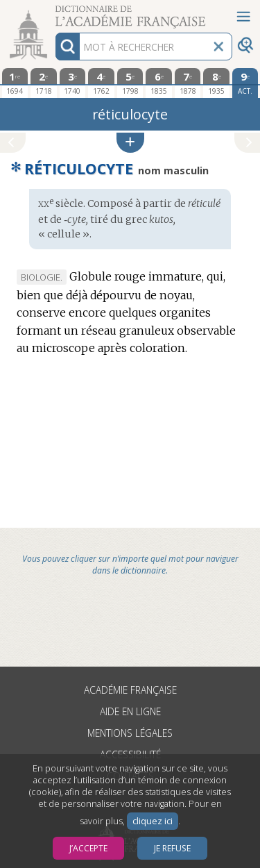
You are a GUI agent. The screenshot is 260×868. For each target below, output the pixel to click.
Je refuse (172, 848)
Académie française (130, 690)
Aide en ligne (130, 711)
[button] (130, 143)
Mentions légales (130, 733)
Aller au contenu (54, 12)
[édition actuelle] (245, 83)
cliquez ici (153, 821)
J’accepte (88, 848)
